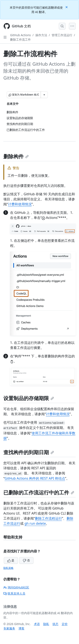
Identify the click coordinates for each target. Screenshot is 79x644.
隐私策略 (8, 568)
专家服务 (9, 628)
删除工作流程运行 (48, 518)
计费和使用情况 (20, 204)
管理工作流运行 (62, 35)
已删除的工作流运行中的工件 (39, 492)
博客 (21, 628)
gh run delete (35, 523)
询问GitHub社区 (16, 587)
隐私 (46, 624)
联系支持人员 (14, 593)
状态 (55, 624)
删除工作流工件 (20, 39)
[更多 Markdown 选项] (44, 95)
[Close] (67, 7)
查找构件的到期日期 (29, 452)
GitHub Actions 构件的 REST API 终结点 (35, 478)
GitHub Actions (20, 35)
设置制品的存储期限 (29, 398)
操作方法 (41, 35)
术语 (37, 624)
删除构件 (16, 156)
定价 (65, 624)
